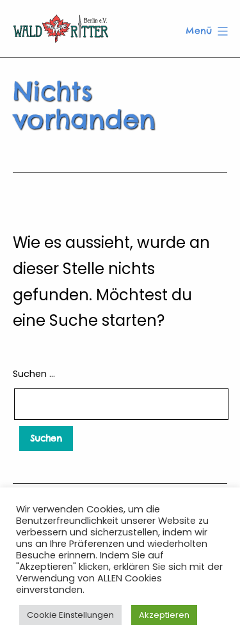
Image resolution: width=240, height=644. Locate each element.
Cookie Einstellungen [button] (70, 615)
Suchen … (34, 374)
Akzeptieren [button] (164, 615)
